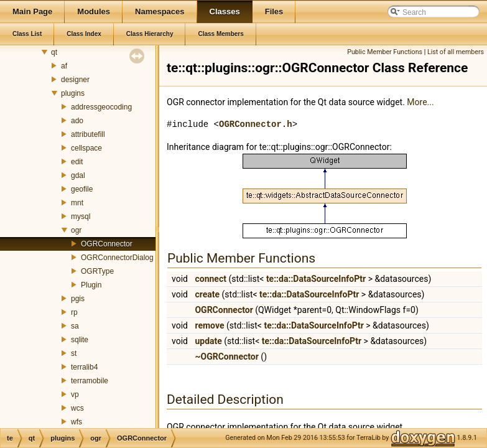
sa (75, 326)
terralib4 (84, 367)
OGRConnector (107, 244)
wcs (77, 408)
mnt (77, 203)
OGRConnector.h (256, 124)
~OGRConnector (226, 357)
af (64, 66)
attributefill (88, 134)
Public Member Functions (385, 52)
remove (209, 325)
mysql (81, 217)
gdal (78, 175)
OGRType (97, 271)
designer (75, 80)
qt (54, 52)
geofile (82, 189)
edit (77, 162)
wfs (77, 422)
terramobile (90, 381)
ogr (76, 230)
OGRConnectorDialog (117, 258)
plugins (73, 93)
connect (210, 279)
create (207, 294)
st (74, 353)
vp (75, 394)
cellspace (86, 148)
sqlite (80, 340)
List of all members (456, 52)
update (208, 341)
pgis (78, 299)
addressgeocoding (101, 107)
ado (77, 121)
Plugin (91, 285)
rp (74, 312)
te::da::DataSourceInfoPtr (316, 279)
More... (420, 102)
